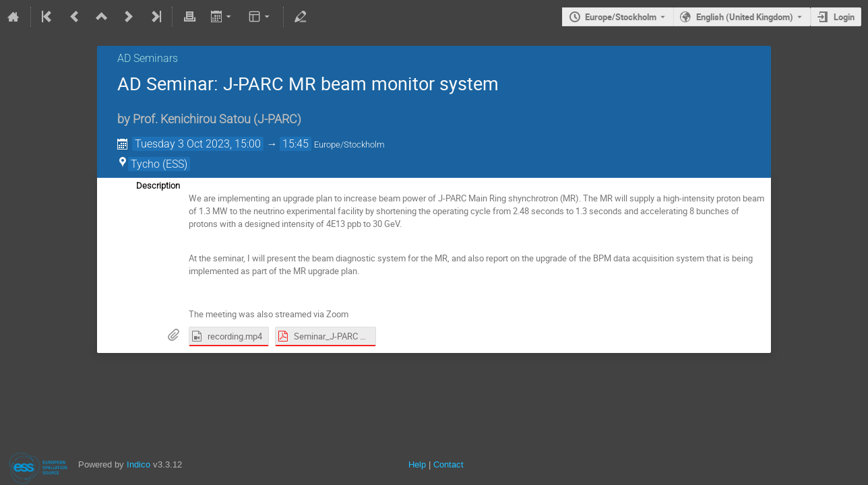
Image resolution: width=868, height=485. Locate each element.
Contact (448, 464)
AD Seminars (148, 58)
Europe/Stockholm (621, 17)
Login (844, 17)
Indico (138, 464)
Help (417, 464)
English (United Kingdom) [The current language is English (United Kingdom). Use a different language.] (745, 17)
